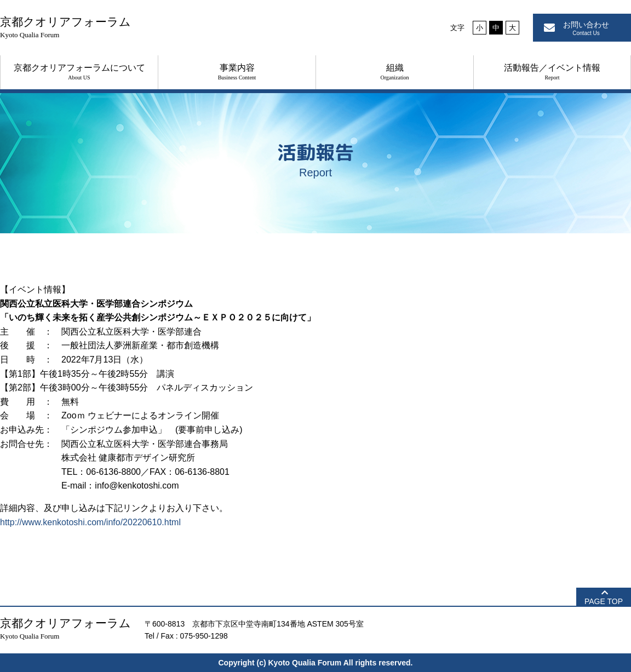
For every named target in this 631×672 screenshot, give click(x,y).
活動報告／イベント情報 (552, 72)
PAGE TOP (604, 601)
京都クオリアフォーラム (65, 27)
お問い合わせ (586, 28)
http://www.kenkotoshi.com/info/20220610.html (90, 522)
